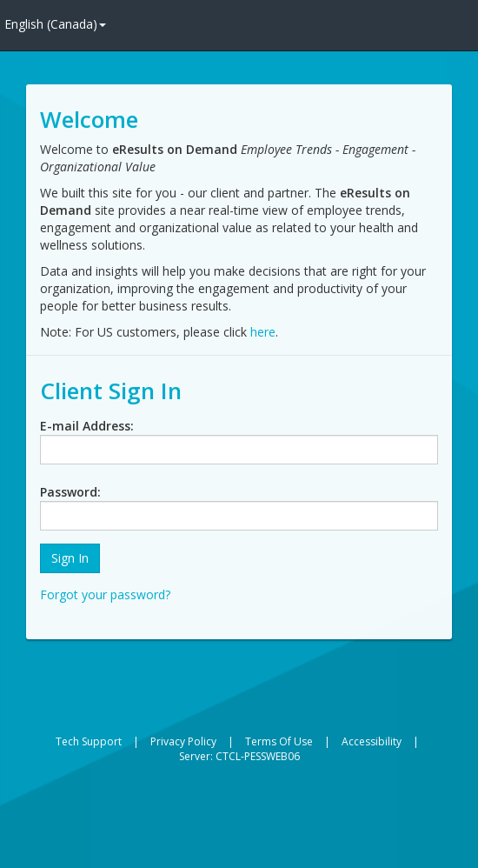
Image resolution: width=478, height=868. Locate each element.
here (263, 332)
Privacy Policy (183, 741)
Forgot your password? (105, 594)
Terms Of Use (279, 741)
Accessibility (372, 741)
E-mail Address (85, 426)
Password (69, 492)
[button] (70, 558)
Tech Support (89, 741)
